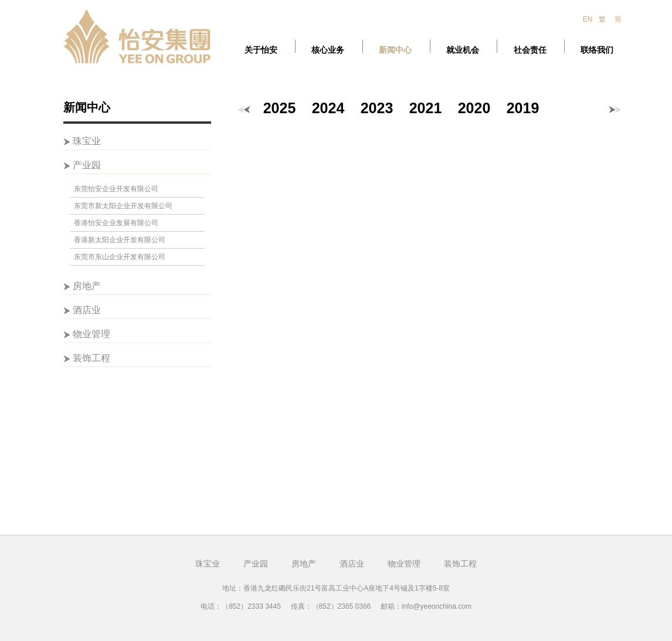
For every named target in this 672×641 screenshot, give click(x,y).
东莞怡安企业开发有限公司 (116, 189)
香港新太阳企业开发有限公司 (120, 240)
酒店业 (87, 310)
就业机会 (463, 50)
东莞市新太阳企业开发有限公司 (123, 206)
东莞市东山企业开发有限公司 (120, 257)
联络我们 (597, 50)
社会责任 (530, 50)
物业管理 (91, 334)
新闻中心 (395, 50)
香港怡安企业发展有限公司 (116, 223)
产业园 (87, 165)
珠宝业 (87, 141)
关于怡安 (261, 50)
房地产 (87, 286)
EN (588, 19)
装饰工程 (91, 358)
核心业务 (328, 50)
